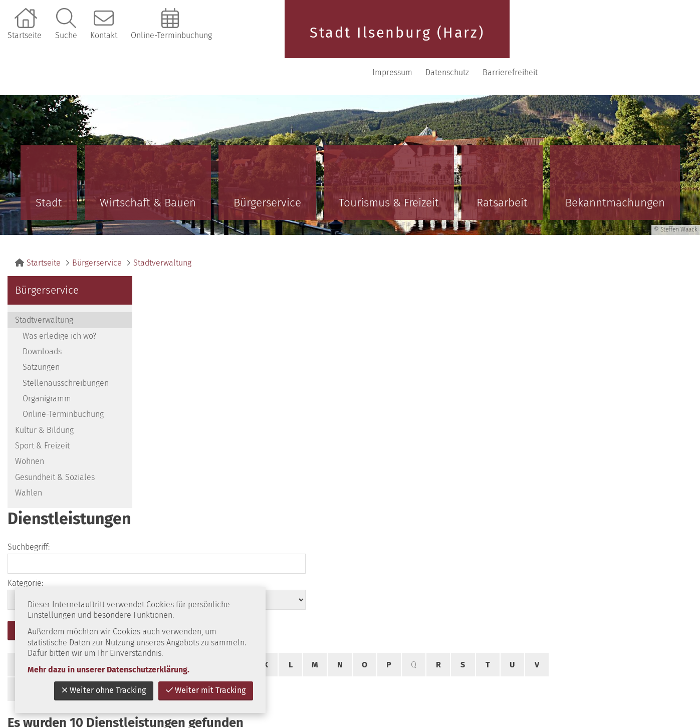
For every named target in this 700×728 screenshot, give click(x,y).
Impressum (538, 40)
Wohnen (30, 429)
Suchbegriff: (168, 282)
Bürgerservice (267, 170)
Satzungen (41, 334)
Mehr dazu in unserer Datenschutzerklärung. (108, 670)
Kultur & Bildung (44, 398)
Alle (258, 388)
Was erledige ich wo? (59, 303)
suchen (173, 329)
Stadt (49, 170)
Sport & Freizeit (42, 413)
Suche (66, 35)
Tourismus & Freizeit (389, 170)
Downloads (42, 319)
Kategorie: (445, 282)
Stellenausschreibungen (66, 350)
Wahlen (29, 460)
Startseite (25, 35)
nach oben (662, 517)
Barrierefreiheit (656, 40)
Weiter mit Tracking (206, 690)
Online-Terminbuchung (171, 35)
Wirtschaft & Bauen (148, 170)
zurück (603, 517)
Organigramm (47, 366)
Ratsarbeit (502, 170)
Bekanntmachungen (615, 170)
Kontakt (104, 35)
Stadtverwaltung (162, 230)
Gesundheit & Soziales (55, 445)
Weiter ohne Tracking (104, 690)
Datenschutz (594, 40)
